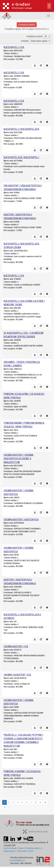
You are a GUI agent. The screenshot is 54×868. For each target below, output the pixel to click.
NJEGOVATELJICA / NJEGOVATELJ (21, 157)
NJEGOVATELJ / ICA (14, 47)
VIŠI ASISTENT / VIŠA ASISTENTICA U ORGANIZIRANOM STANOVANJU (23, 187)
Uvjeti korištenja (10, 848)
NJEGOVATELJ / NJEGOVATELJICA (21, 129)
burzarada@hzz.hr (17, 860)
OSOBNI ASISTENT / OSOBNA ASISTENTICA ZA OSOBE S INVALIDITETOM (19, 459)
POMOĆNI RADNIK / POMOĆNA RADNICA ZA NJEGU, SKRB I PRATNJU (24, 425)
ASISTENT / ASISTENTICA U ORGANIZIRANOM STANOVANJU (20, 216)
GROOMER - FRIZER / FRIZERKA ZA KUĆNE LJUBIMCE (22, 364)
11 (5, 807)
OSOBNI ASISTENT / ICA (16, 646)
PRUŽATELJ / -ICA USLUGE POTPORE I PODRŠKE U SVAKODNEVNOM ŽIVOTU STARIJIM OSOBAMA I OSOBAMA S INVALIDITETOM (23, 740)
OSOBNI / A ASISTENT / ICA (17, 675)
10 (45, 802)
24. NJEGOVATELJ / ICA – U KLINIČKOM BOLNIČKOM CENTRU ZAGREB (23, 335)
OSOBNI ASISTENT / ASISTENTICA (21, 519)
